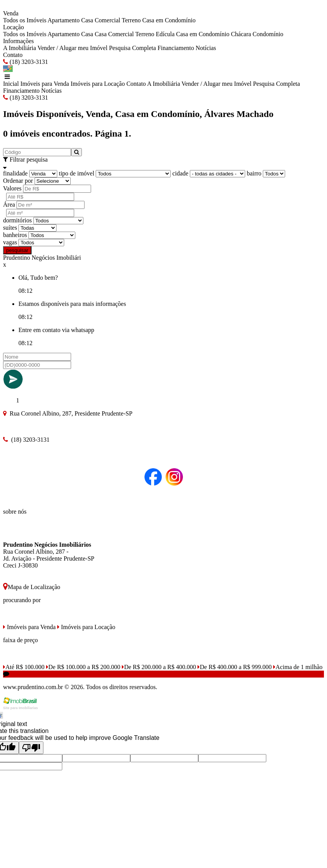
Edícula (165, 34)
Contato (13, 55)
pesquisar (17, 250)
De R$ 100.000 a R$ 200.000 (83, 667)
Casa (87, 20)
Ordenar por (18, 181)
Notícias (206, 48)
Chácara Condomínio (257, 34)
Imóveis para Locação (98, 84)
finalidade (15, 173)
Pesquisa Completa (133, 48)
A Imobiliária (20, 48)
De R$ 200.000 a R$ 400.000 (159, 667)
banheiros (15, 235)
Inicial (11, 84)
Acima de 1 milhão (298, 667)
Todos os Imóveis (25, 20)
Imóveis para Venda (45, 84)
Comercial (107, 20)
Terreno (131, 20)
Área (9, 204)
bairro (254, 173)
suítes (10, 228)
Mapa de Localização (32, 587)
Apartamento (64, 20)
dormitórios (17, 220)
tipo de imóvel (76, 173)
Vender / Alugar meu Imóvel (72, 48)
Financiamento (176, 48)
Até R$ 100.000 (24, 667)
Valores (12, 188)
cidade (180, 173)
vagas (10, 242)
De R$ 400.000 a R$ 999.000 (235, 667)
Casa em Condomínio (169, 20)
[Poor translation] (31, 748)
